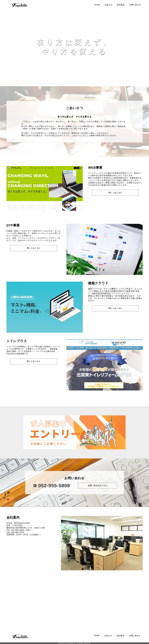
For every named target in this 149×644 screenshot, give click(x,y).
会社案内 (121, 5)
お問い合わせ (135, 5)
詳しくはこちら (115, 193)
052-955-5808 (54, 486)
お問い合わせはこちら (97, 485)
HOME (97, 5)
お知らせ (108, 5)
